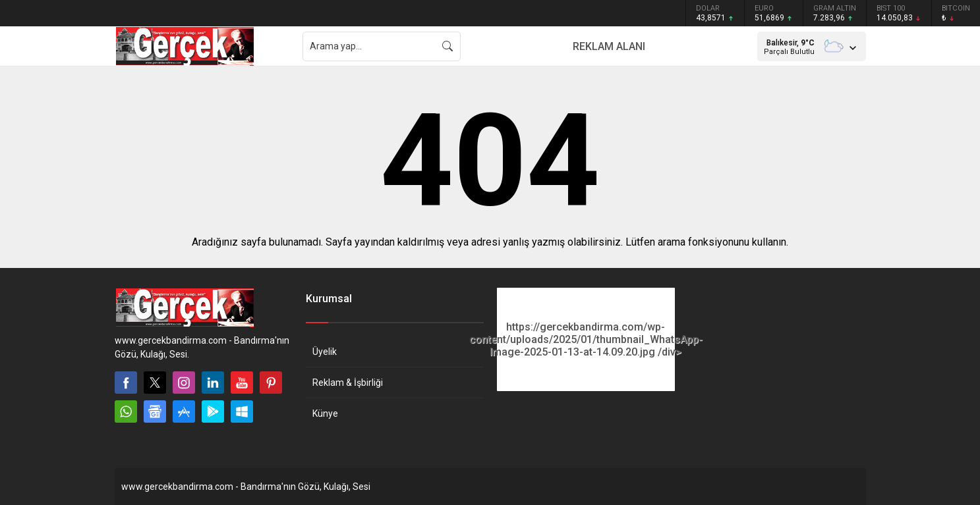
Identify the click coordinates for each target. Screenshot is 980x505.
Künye (325, 413)
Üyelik (325, 352)
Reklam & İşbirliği (348, 383)
